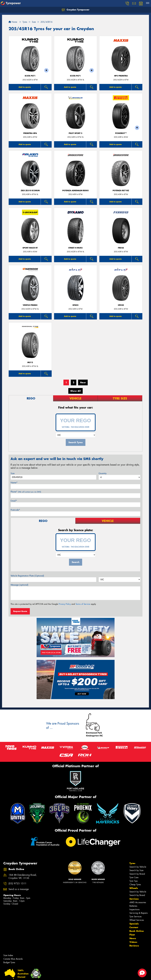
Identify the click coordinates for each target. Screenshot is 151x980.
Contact (134, 927)
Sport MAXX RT (30, 248)
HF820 (121, 305)
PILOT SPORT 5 (75, 133)
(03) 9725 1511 (17, 884)
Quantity (103, 473)
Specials (134, 924)
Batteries (133, 906)
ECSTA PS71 (30, 76)
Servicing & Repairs (139, 913)
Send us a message (19, 889)
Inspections (134, 909)
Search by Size (136, 870)
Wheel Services (137, 920)
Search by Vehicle (138, 867)
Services (134, 899)
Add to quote (25, 87)
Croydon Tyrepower (75, 10)
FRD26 (121, 248)
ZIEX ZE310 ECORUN (30, 191)
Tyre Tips (134, 881)
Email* (14, 501)
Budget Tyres (9, 962)
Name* (14, 483)
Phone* (26, 492)
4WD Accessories (138, 902)
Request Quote (20, 611)
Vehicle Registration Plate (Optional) (27, 576)
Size (13, 473)
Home (13, 22)
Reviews (134, 946)
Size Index (8, 955)
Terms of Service (83, 604)
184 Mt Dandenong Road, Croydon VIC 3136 (23, 877)
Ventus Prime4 (30, 305)
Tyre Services (135, 917)
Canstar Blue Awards (13, 959)
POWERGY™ (121, 133)
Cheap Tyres (135, 884)
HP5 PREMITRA (121, 76)
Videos (133, 942)
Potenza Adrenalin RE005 (75, 191)
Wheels (134, 888)
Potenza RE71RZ (121, 191)
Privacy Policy (65, 604)
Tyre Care (134, 877)
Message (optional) (19, 585)
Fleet (132, 935)
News (133, 938)
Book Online (137, 931)
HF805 (75, 305)
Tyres (132, 863)
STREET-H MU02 (75, 248)
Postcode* (15, 510)
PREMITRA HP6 (30, 133)
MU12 (30, 362)
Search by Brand (137, 874)
